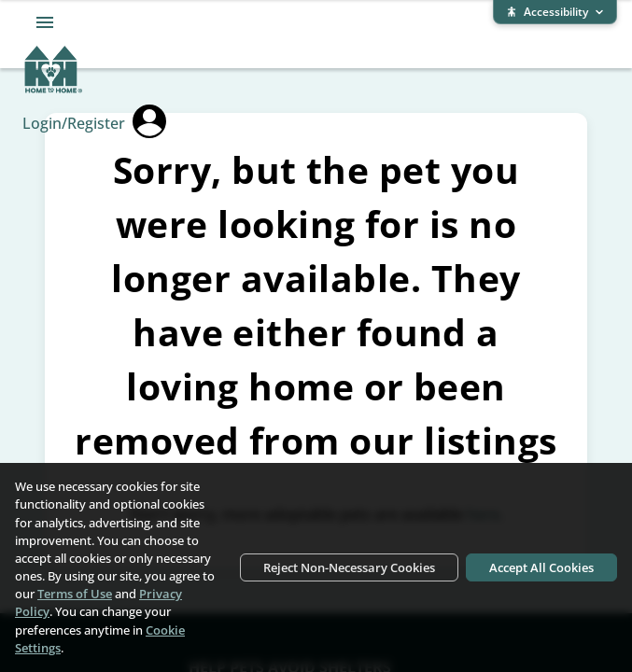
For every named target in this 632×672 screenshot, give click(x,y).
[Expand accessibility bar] (555, 12)
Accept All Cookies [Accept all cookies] (541, 567)
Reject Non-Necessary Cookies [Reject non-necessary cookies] (349, 567)
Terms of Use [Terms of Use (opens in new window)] (75, 594)
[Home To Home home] (54, 90)
